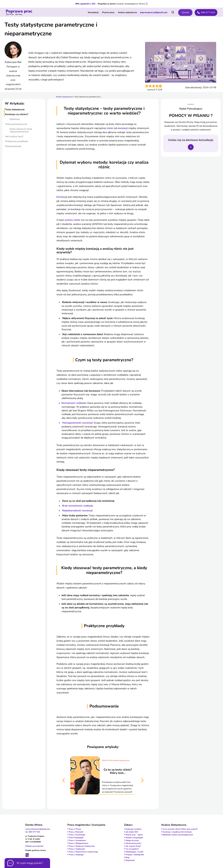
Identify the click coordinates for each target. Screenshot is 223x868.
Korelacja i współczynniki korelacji (177, 832)
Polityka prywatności (34, 846)
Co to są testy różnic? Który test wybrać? (180, 829)
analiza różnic (73, 220)
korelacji (123, 128)
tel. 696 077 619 (33, 832)
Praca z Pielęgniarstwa (79, 843)
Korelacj (61, 197)
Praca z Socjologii (76, 855)
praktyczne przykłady (16, 141)
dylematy (15, 119)
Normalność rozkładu (74, 403)
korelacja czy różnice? (17, 114)
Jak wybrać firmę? (133, 846)
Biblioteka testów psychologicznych (178, 835)
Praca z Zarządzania (77, 840)
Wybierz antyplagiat (134, 838)
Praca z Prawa (75, 829)
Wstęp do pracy (132, 840)
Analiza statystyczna (127, 12)
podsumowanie (13, 146)
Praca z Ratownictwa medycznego (83, 852)
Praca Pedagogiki (76, 838)
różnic (110, 128)
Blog (127, 857)
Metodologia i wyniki (134, 852)
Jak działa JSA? (132, 832)
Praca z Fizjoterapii (77, 849)
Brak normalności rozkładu (78, 506)
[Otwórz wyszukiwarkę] (173, 12)
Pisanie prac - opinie (134, 835)
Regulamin (130, 860)
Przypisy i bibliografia (135, 855)
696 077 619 (206, 12)
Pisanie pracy (108, 12)
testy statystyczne (15, 110)
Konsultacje (93, 12)
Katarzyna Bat (13, 62)
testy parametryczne (16, 124)
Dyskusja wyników (133, 829)
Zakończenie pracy (133, 843)
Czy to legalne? (132, 849)
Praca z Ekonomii (76, 832)
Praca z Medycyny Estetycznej (82, 846)
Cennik (185, 12)
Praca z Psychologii (77, 835)
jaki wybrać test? (14, 136)
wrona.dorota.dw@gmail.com (38, 829)
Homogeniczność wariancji (77, 423)
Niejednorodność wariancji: (78, 510)
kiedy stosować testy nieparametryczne (21, 130)
